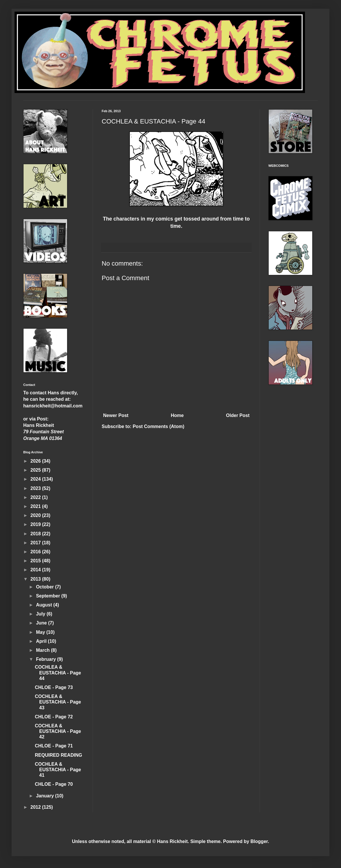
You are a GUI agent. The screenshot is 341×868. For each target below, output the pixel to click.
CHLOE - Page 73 (54, 687)
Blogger (259, 841)
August (45, 605)
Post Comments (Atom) (159, 426)
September (49, 596)
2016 (36, 552)
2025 (36, 470)
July (41, 614)
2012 (36, 807)
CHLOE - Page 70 (54, 784)
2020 (36, 515)
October (46, 587)
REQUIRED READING (59, 755)
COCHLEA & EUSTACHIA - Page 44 (58, 673)
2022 (36, 497)
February (47, 659)
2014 (36, 570)
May (41, 632)
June (42, 623)
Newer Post (116, 415)
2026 (36, 461)
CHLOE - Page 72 (54, 717)
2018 (36, 534)
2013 (36, 579)
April (42, 641)
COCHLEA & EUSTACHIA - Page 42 (58, 731)
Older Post (238, 415)
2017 (36, 543)
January (46, 796)
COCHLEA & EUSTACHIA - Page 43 (58, 702)
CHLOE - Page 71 (54, 746)
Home (177, 415)
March (44, 650)
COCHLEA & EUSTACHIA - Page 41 (58, 770)
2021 (36, 506)
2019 (36, 524)
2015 (36, 561)
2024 (36, 479)
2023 (36, 488)
